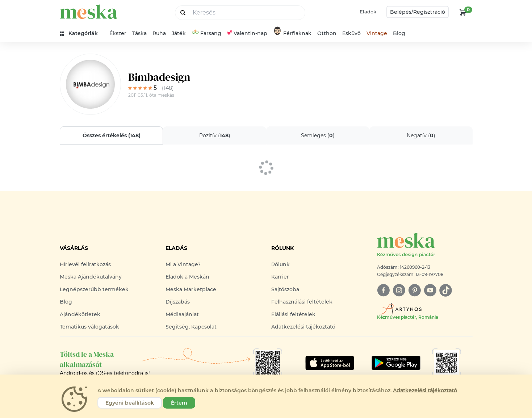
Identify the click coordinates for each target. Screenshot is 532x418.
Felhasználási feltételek (302, 302)
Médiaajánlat (182, 314)
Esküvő (351, 33)
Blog (399, 33)
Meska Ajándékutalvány (91, 277)
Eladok (368, 12)
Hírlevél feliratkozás (85, 264)
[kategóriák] (82, 34)
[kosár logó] (463, 12)
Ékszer (118, 33)
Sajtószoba (285, 289)
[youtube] (430, 290)
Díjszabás (178, 302)
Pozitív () (214, 135)
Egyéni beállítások (130, 403)
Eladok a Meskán (187, 277)
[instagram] (399, 290)
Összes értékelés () (111, 135)
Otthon (327, 33)
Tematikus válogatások (89, 327)
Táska (139, 33)
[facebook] (383, 290)
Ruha (159, 33)
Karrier (280, 277)
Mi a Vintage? (183, 264)
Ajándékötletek (80, 314)
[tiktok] (446, 290)
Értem (179, 403)
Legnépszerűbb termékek (94, 289)
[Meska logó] (425, 245)
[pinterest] (414, 290)
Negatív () (421, 135)
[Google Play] (330, 363)
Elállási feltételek (293, 314)
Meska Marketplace (191, 289)
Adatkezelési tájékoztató (303, 327)
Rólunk (280, 264)
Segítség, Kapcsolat (191, 327)
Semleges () (318, 135)
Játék (179, 33)
